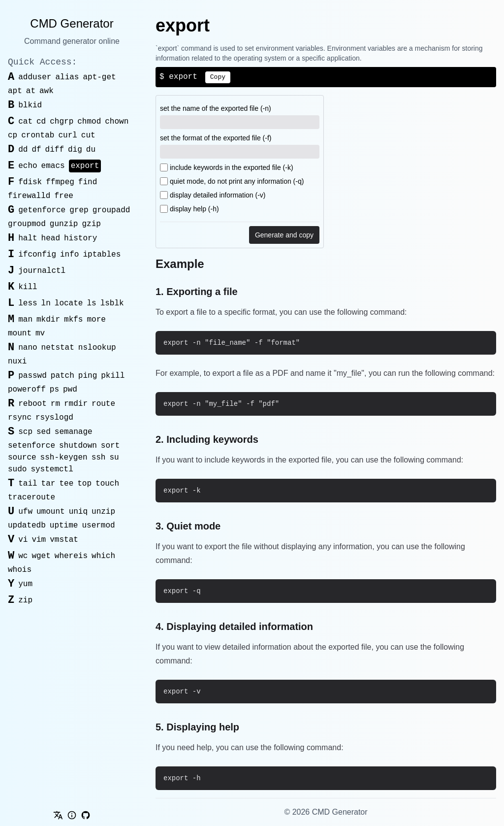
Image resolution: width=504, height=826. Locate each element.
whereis (71, 556)
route (103, 404)
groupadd (111, 210)
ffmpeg (60, 182)
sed (44, 432)
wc (23, 556)
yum (25, 584)
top (84, 484)
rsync (20, 418)
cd (41, 122)
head (51, 238)
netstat (58, 348)
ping (88, 376)
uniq (78, 512)
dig (75, 150)
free (63, 196)
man (25, 320)
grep (79, 210)
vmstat (64, 540)
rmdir (76, 404)
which (103, 556)
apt (15, 91)
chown (117, 122)
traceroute (31, 497)
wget (41, 556)
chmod (89, 122)
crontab (38, 135)
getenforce (42, 210)
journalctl (42, 271)
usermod (98, 526)
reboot (32, 404)
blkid (30, 105)
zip (25, 600)
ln (46, 303)
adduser (35, 77)
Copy (218, 77)
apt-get (99, 77)
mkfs (73, 320)
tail (28, 484)
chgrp (62, 122)
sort (110, 446)
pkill (113, 376)
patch (63, 376)
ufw (25, 512)
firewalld (29, 196)
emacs (53, 166)
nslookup (97, 348)
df (36, 150)
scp (25, 432)
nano (28, 348)
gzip (91, 224)
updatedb (27, 526)
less (28, 303)
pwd (70, 390)
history (80, 238)
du (91, 150)
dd (23, 150)
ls (91, 303)
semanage (74, 432)
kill (28, 287)
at (31, 91)
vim (39, 540)
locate (69, 303)
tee (66, 484)
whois (20, 570)
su (114, 458)
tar (48, 484)
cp (13, 135)
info (69, 255)
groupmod (27, 224)
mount (20, 333)
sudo (17, 469)
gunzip (64, 224)
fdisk (30, 182)
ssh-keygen (64, 458)
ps (54, 390)
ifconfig (37, 255)
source (22, 458)
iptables (102, 255)
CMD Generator (72, 23)
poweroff (27, 390)
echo (28, 166)
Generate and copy (284, 235)
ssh (99, 458)
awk (47, 91)
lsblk (112, 303)
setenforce (31, 446)
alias (67, 77)
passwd (32, 376)
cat (25, 122)
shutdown (78, 446)
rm (55, 404)
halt (28, 238)
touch (107, 484)
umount (51, 512)
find (88, 182)
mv (40, 333)
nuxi (17, 362)
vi (23, 540)
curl (67, 135)
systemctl (52, 469)
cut (88, 135)
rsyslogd (54, 418)
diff (55, 150)
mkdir (48, 320)
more (96, 320)
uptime (64, 526)
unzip (103, 512)
